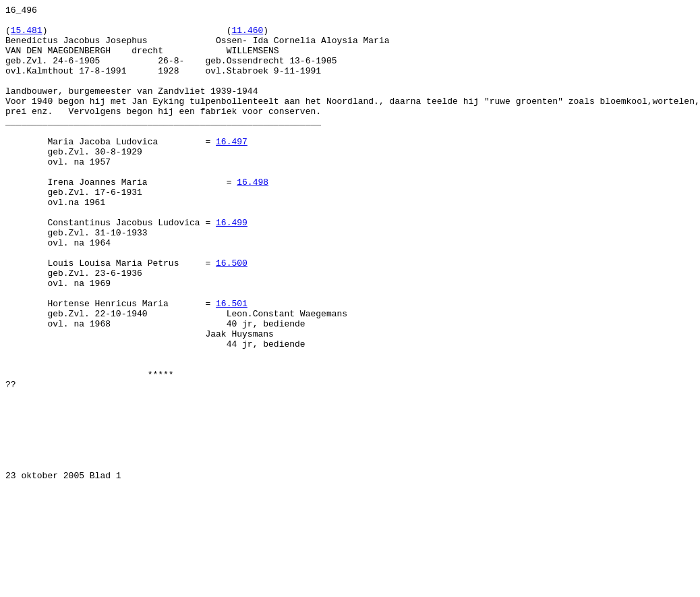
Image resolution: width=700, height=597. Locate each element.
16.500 (232, 315)
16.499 (232, 266)
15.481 (27, 36)
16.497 (232, 169)
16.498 (253, 218)
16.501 (232, 364)
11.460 (247, 36)
